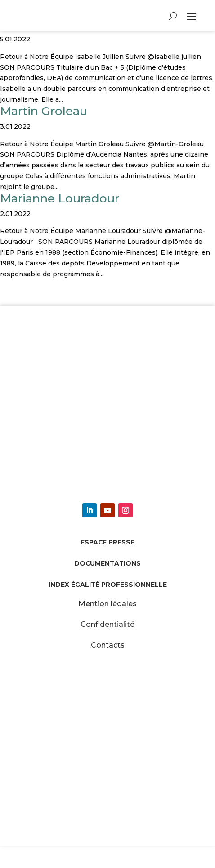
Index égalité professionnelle (108, 585)
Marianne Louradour (60, 198)
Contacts (108, 645)
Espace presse (107, 542)
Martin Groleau (44, 111)
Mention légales (107, 604)
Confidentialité (107, 624)
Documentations (107, 563)
